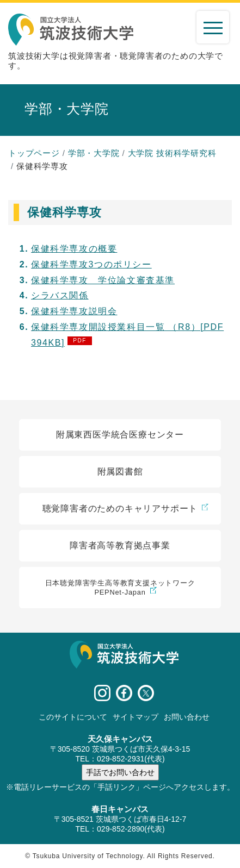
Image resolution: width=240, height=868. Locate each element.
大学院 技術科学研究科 (172, 153)
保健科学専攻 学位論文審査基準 (103, 280)
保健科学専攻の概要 (74, 249)
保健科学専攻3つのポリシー (91, 264)
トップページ (34, 153)
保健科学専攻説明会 (74, 311)
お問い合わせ (187, 717)
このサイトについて (73, 717)
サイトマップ (136, 717)
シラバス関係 (60, 295)
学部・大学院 (94, 153)
